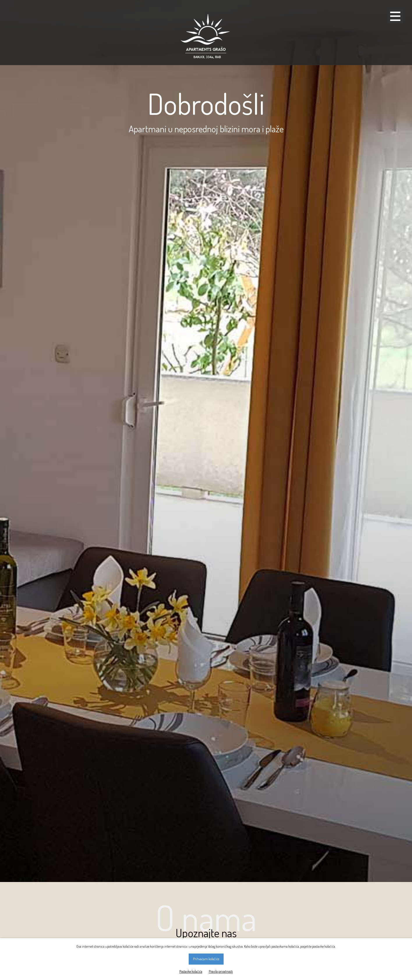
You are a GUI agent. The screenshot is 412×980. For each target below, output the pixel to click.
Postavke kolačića (191, 971)
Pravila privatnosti (221, 971)
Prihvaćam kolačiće (206, 959)
